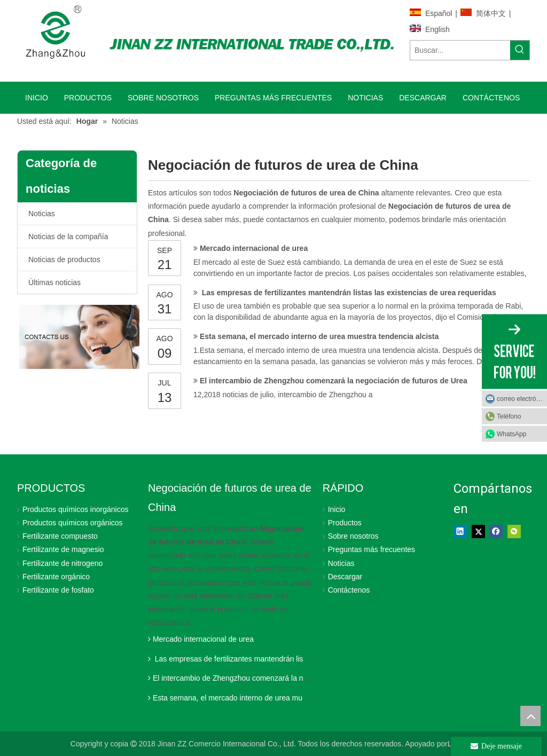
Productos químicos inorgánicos (75, 509)
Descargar (345, 577)
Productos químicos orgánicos (73, 523)
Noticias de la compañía (68, 237)
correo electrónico (522, 399)
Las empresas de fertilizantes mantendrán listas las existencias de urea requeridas (348, 293)
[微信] (514, 532)
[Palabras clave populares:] (520, 50)
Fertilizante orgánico (56, 577)
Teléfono (509, 416)
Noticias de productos (64, 259)
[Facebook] (496, 532)
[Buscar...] (460, 50)
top (530, 716)
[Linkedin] (460, 532)
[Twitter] (478, 532)
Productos (345, 523)
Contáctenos (349, 590)
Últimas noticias (54, 282)
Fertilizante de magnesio (63, 549)
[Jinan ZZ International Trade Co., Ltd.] (252, 43)
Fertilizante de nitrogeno (62, 563)
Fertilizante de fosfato (58, 590)
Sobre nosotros (353, 536)
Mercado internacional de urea (254, 248)
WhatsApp (511, 434)
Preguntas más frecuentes (372, 549)
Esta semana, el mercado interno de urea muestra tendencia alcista (319, 336)
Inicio (337, 509)
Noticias (42, 214)
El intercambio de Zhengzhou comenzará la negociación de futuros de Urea (334, 381)
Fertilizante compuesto (60, 536)
